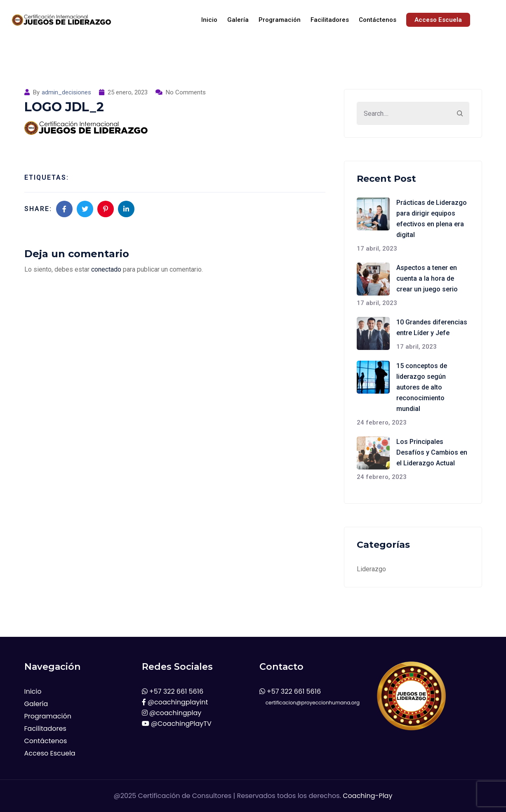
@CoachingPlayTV (177, 724)
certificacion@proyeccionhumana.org (310, 703)
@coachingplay (172, 713)
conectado (106, 269)
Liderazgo (371, 569)
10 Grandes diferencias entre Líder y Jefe (432, 327)
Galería (238, 20)
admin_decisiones (66, 92)
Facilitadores (330, 20)
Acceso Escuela (438, 20)
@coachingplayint (175, 702)
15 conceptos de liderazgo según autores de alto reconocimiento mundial (422, 387)
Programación (280, 20)
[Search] (460, 113)
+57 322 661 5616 (173, 691)
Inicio (209, 20)
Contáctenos (378, 20)
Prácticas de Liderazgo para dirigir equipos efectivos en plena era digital (432, 219)
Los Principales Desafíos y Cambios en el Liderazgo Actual (432, 452)
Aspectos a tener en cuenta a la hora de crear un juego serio (427, 278)
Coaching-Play (367, 796)
